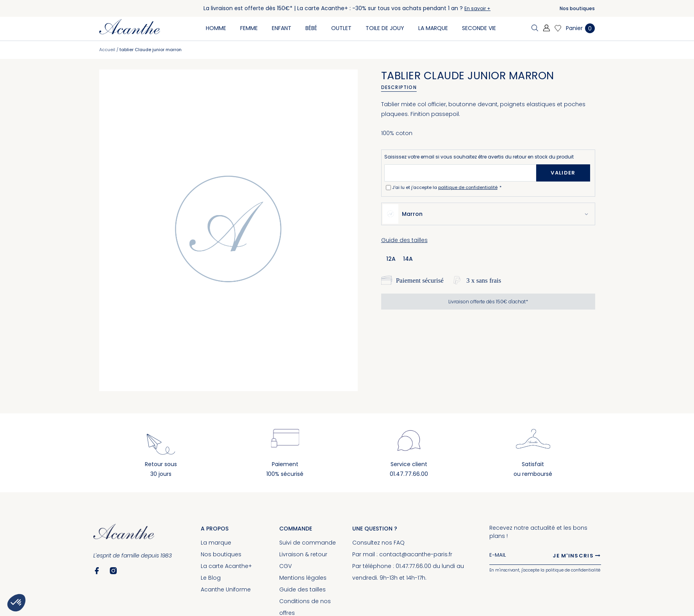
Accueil (107, 50)
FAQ (399, 543)
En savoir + (477, 8)
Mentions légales (303, 578)
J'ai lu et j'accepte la (445, 187)
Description (399, 87)
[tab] (402, 87)
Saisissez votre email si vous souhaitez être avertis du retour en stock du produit (479, 157)
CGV (285, 566)
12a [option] (391, 259)
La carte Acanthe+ (226, 566)
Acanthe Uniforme (226, 589)
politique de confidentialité (468, 187)
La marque (216, 543)
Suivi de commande (308, 543)
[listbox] (402, 258)
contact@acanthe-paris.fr (416, 554)
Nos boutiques (577, 8)
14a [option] (408, 259)
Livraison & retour (303, 554)
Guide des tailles (404, 240)
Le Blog (211, 578)
